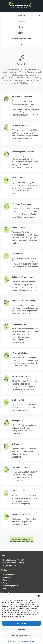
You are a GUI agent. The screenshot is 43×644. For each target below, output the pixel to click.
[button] (40, 596)
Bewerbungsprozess (21, 39)
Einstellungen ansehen (22, 636)
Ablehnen (22, 629)
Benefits (22, 21)
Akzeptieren (21, 623)
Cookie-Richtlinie (13, 641)
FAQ (21, 44)
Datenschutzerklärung (27, 641)
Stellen (22, 16)
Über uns (22, 33)
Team (21, 27)
